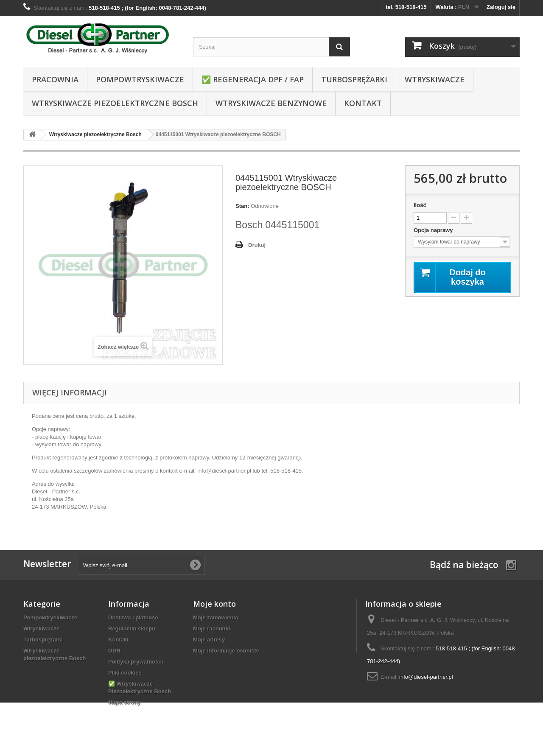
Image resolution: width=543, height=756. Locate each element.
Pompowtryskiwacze (140, 79)
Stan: (242, 206)
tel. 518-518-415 (406, 7)
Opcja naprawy (434, 230)
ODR (114, 651)
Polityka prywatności (136, 662)
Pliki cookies (125, 673)
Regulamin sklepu (132, 629)
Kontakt (363, 103)
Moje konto (214, 604)
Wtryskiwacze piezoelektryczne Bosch (115, 103)
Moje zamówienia (216, 617)
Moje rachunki (211, 629)
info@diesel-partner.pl (426, 677)
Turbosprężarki (354, 79)
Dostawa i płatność (133, 617)
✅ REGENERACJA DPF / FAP (253, 79)
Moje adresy (209, 640)
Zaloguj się (501, 7)
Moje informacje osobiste (226, 651)
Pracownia (55, 79)
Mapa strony (125, 702)
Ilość (420, 205)
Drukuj (257, 245)
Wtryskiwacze (435, 79)
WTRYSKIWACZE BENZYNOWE (271, 103)
